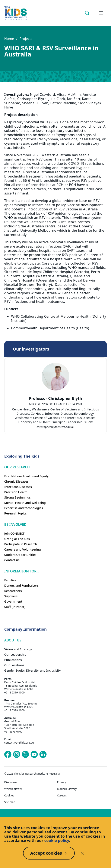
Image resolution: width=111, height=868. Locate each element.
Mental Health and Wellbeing (25, 503)
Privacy (62, 782)
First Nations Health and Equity (26, 476)
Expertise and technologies (24, 508)
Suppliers (11, 596)
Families (10, 580)
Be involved (15, 524)
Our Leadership (15, 655)
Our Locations (14, 665)
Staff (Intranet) (15, 607)
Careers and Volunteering (23, 549)
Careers (62, 796)
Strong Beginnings (18, 497)
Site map (10, 802)
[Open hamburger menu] (101, 13)
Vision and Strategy (18, 649)
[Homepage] (15, 13)
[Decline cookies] (82, 853)
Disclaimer (11, 782)
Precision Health (16, 492)
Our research (17, 467)
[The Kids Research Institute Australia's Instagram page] (17, 754)
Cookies (9, 796)
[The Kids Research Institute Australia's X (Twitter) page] (25, 754)
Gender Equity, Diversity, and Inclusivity (32, 670)
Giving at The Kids (17, 539)
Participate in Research (21, 544)
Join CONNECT (14, 533)
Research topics (15, 513)
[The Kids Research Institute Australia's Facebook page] (8, 754)
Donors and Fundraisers (21, 585)
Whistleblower (13, 789)
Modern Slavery (67, 789)
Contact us (12, 560)
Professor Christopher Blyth (55, 398)
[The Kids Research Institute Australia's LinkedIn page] (43, 754)
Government (13, 601)
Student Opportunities (20, 555)
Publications (13, 660)
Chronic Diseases (16, 481)
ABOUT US (13, 640)
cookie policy (57, 840)
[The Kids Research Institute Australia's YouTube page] (34, 754)
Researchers (13, 591)
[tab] (55, 410)
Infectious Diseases (18, 487)
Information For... (22, 571)
